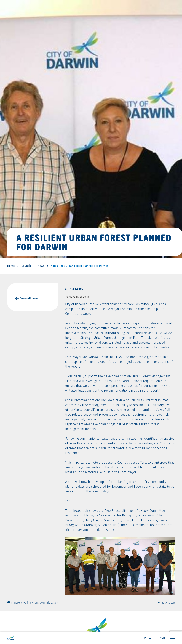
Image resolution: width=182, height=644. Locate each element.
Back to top (168, 603)
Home (11, 266)
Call (162, 638)
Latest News (74, 288)
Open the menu (171, 638)
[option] (120, 566)
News (41, 266)
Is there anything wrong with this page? (34, 603)
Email (148, 638)
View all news (29, 298)
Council (26, 266)
